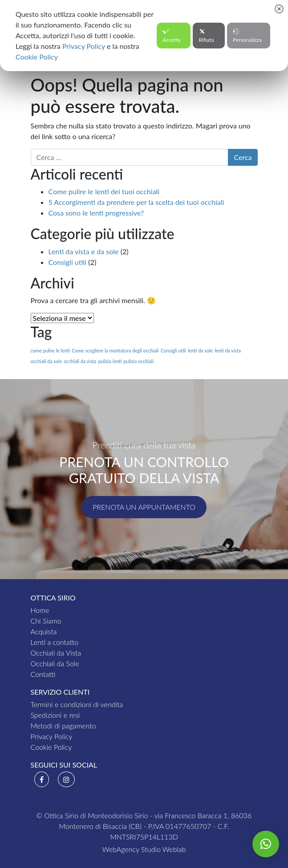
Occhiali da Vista (56, 653)
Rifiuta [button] (206, 36)
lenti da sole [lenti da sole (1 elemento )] (200, 350)
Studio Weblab (163, 849)
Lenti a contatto (55, 642)
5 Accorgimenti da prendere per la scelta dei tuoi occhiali (136, 202)
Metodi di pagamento (63, 726)
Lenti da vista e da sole (84, 251)
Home (40, 610)
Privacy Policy (52, 736)
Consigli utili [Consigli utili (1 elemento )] (173, 350)
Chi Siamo (46, 621)
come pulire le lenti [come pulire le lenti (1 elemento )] (51, 350)
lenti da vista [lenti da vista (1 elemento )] (228, 350)
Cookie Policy (51, 747)
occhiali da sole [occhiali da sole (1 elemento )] (47, 361)
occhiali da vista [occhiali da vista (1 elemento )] (80, 361)
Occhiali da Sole (55, 663)
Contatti (43, 674)
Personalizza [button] (247, 36)
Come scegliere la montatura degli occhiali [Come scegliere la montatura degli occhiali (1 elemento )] (115, 350)
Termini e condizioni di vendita (77, 704)
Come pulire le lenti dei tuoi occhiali (104, 191)
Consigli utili (68, 262)
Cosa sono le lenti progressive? (96, 213)
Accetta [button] (171, 36)
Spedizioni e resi (55, 715)
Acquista (44, 631)
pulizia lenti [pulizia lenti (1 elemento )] (110, 361)
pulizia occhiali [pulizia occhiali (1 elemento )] (139, 361)
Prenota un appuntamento (144, 507)
